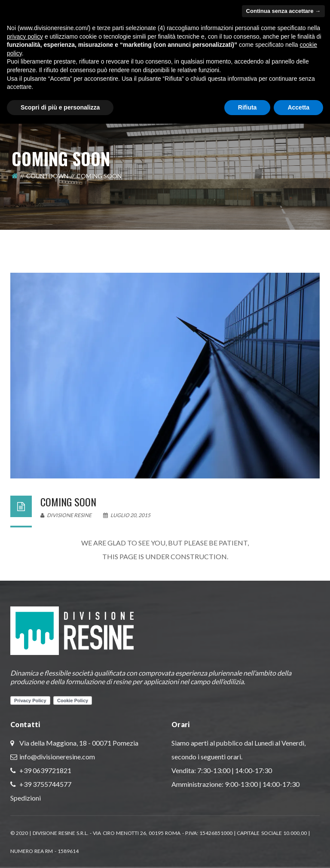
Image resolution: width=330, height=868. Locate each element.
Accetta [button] (298, 107)
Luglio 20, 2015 (127, 515)
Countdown (47, 176)
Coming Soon (68, 502)
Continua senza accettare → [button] (283, 11)
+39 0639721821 (45, 770)
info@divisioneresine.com (57, 757)
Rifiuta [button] (247, 107)
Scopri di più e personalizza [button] (60, 107)
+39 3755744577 (45, 784)
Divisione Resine (66, 515)
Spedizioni (26, 798)
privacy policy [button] (25, 37)
